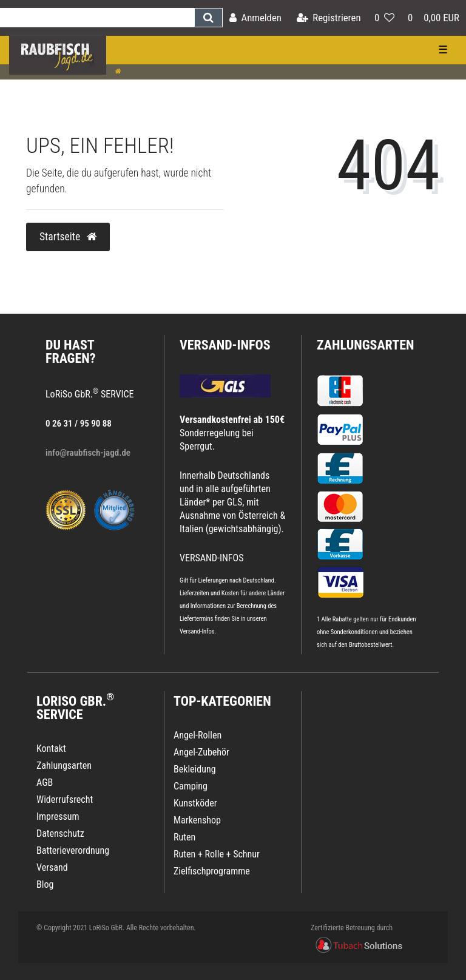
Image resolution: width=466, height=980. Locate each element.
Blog (45, 884)
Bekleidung (195, 769)
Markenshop (197, 820)
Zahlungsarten (365, 345)
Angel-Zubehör (201, 752)
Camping (191, 786)
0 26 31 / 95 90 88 (79, 424)
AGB (45, 782)
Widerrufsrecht (65, 799)
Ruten (184, 837)
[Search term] (97, 18)
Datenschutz (60, 833)
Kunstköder (195, 803)
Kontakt (51, 749)
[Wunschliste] (384, 18)
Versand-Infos (197, 631)
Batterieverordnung (73, 850)
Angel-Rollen (198, 735)
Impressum (58, 816)
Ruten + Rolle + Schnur (217, 854)
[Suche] (208, 18)
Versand (52, 867)
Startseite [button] (68, 237)
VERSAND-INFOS (225, 345)
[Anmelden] (255, 18)
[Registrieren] (329, 18)
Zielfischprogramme (212, 871)
